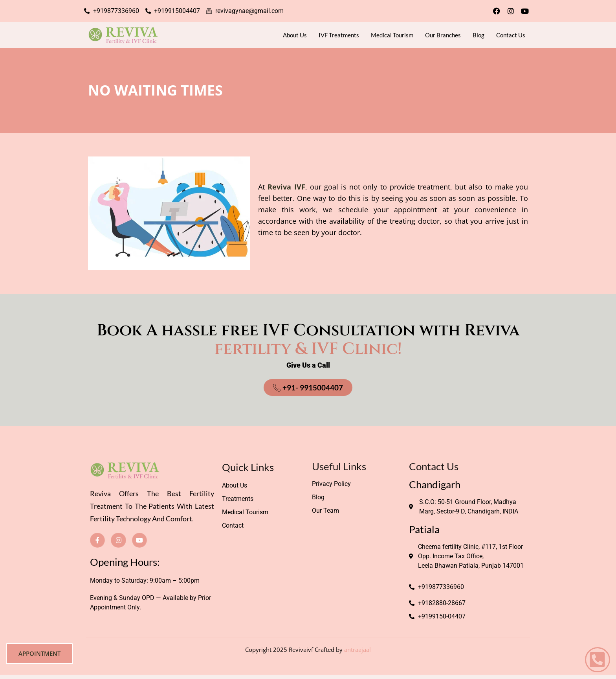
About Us (295, 35)
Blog (478, 35)
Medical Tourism (392, 35)
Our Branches (443, 35)
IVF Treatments (339, 35)
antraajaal (357, 650)
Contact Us (511, 35)
